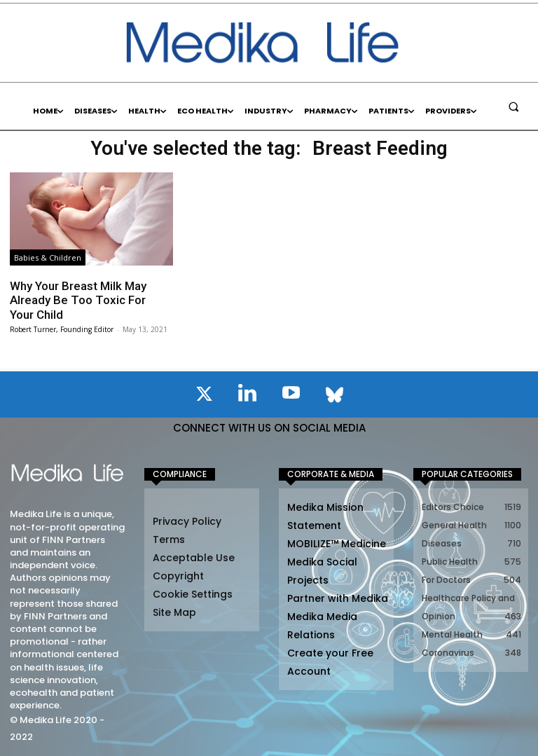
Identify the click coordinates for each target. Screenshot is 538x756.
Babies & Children (48, 257)
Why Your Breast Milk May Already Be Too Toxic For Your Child (78, 300)
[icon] (204, 397)
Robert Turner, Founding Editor (62, 329)
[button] (513, 106)
